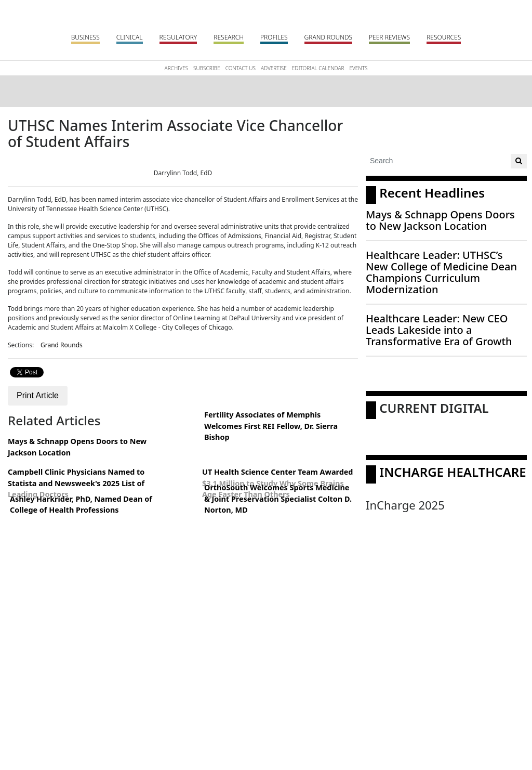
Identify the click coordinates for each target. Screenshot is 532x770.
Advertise (274, 68)
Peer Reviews (389, 37)
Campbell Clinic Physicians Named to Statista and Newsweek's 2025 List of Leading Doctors (76, 483)
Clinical (130, 37)
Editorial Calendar (318, 68)
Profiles (274, 37)
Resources (444, 37)
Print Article (38, 395)
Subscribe (207, 68)
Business (85, 37)
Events (358, 68)
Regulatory (178, 37)
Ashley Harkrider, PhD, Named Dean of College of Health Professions (81, 505)
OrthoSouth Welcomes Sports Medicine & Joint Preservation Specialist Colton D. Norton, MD (278, 499)
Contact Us (241, 68)
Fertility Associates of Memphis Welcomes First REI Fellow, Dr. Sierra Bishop (271, 426)
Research (229, 37)
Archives (176, 68)
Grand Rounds (328, 37)
